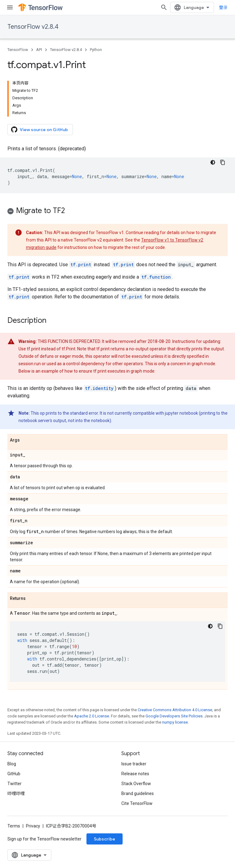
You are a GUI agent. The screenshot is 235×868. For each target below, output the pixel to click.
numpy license (175, 722)
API (39, 50)
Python (96, 50)
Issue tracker (134, 764)
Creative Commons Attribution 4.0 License (175, 710)
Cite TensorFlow (137, 803)
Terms (14, 826)
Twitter (15, 784)
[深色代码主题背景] (213, 162)
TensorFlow (18, 50)
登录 (223, 7)
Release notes (135, 774)
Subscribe (105, 839)
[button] (117, 212)
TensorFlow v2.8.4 (33, 27)
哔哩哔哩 (16, 793)
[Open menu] (10, 7)
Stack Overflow (136, 784)
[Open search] (164, 7)
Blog (12, 764)
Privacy (33, 826)
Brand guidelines (138, 793)
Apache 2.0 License (92, 716)
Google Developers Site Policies (174, 716)
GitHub (14, 774)
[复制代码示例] (223, 162)
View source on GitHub (40, 130)
